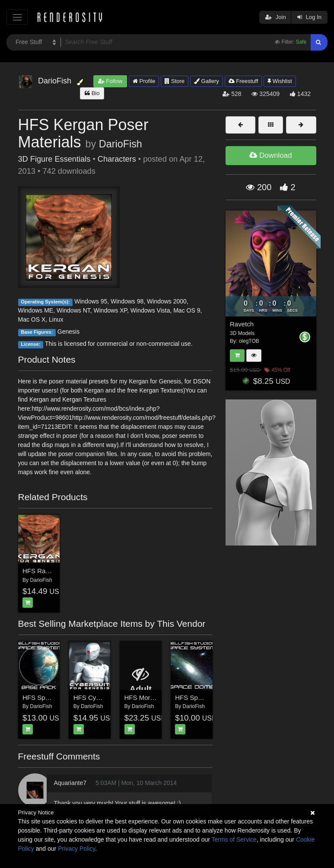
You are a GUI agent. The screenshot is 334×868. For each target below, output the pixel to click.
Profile (144, 81)
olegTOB (249, 341)
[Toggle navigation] (17, 17)
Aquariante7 (70, 783)
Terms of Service (234, 839)
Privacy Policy (76, 849)
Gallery (207, 81)
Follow (110, 81)
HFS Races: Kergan (51, 571)
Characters (117, 159)
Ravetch (242, 324)
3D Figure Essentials (54, 159)
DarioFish (121, 144)
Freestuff (243, 81)
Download (270, 155)
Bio (92, 93)
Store (175, 81)
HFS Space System (51, 697)
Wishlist (280, 81)
